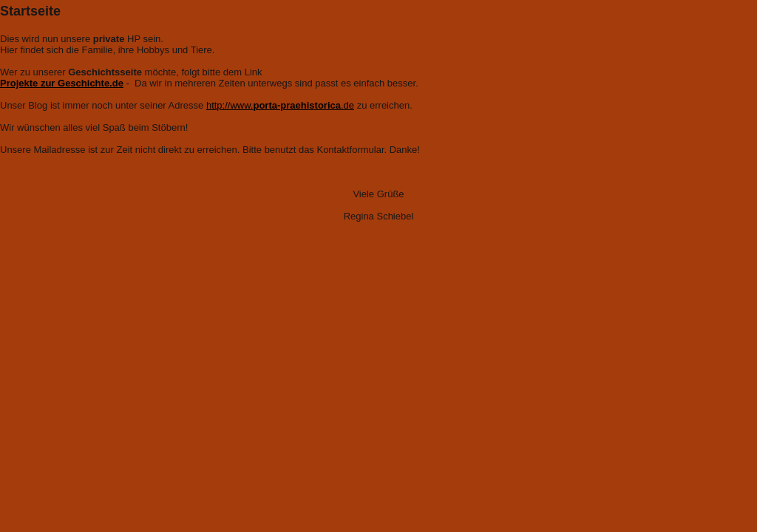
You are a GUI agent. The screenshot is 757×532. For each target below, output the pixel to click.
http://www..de (280, 105)
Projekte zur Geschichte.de (62, 83)
